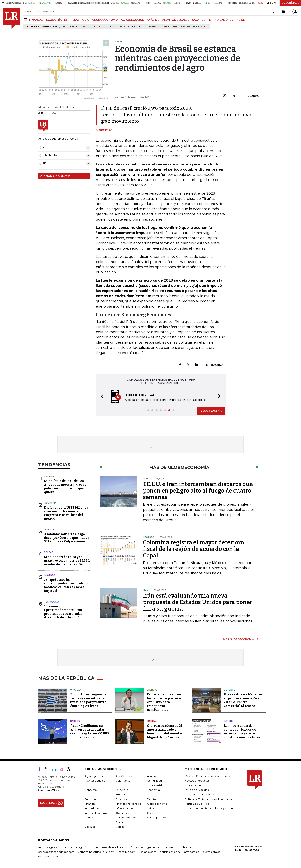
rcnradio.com (148, 852)
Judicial (152, 721)
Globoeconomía (157, 804)
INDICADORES (223, 20)
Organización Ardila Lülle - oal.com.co (249, 848)
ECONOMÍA (54, 20)
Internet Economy (96, 813)
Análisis (151, 776)
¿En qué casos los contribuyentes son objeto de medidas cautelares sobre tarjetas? (66, 585)
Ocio (150, 813)
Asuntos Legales (95, 781)
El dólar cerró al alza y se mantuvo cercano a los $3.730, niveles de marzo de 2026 (67, 561)
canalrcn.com (127, 852)
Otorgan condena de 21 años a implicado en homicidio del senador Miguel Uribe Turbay (165, 731)
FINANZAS (36, 20)
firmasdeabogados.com (146, 847)
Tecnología (51, 602)
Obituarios (122, 813)
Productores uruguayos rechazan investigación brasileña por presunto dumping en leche (89, 700)
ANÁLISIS (153, 20)
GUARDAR (251, 96)
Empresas (91, 799)
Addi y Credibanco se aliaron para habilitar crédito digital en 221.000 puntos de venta (90, 731)
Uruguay (76, 690)
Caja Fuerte (123, 781)
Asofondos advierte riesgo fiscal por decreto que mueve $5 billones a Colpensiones (67, 538)
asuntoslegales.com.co (53, 847)
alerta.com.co (212, 852)
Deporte (229, 690)
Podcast (90, 818)
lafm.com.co (191, 852)
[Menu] (26, 20)
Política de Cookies (197, 804)
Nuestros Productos (197, 781)
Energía (152, 690)
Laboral (49, 529)
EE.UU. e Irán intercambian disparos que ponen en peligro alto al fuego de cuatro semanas (198, 491)
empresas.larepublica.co (112, 847)
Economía (153, 790)
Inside (151, 808)
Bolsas (49, 552)
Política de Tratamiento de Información (209, 799)
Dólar (113, 27)
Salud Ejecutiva (157, 818)
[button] (101, 397)
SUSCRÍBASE (290, 3)
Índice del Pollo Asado (76, 27)
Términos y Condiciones (199, 794)
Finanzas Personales (128, 804)
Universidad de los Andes (162, 27)
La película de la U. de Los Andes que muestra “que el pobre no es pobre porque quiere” (65, 486)
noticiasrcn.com (170, 852)
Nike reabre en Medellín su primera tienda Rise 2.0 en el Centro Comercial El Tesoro (243, 700)
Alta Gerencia (124, 776)
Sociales (90, 827)
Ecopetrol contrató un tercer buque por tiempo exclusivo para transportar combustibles (166, 702)
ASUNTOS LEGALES (176, 20)
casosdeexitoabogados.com (56, 852)
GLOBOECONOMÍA (105, 20)
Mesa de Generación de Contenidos (207, 776)
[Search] (272, 12)
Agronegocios (94, 776)
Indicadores (92, 808)
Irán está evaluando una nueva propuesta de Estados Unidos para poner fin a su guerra (198, 602)
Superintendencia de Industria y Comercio (211, 808)
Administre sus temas (55, 176)
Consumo (91, 790)
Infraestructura (125, 808)
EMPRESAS (72, 20)
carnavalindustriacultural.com (96, 852)
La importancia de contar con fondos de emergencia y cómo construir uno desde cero (243, 731)
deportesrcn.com (49, 856)
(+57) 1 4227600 (49, 790)
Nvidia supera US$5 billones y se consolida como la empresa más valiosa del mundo (66, 513)
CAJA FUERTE (201, 20)
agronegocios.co (82, 847)
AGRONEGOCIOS (132, 20)
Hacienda (50, 476)
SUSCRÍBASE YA (211, 411)
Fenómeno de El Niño (194, 27)
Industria (50, 503)
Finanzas (90, 804)
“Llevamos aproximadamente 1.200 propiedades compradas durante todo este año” (63, 612)
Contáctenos (193, 785)
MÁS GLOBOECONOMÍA (239, 639)
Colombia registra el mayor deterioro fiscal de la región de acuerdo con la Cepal (193, 549)
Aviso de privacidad (197, 790)
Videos (120, 827)
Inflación (99, 27)
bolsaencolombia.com (179, 847)
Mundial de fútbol (131, 27)
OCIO (86, 20)
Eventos (152, 799)
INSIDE (240, 20)
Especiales (122, 799)
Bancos (75, 721)
